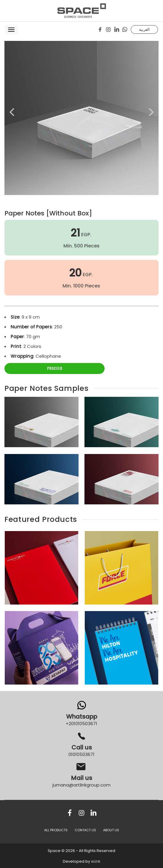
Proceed (55, 368)
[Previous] (13, 112)
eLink (96, 861)
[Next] (150, 112)
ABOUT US (111, 830)
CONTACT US (85, 830)
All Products (56, 830)
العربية (144, 29)
